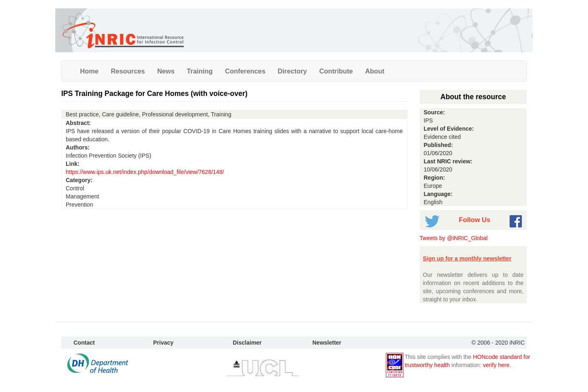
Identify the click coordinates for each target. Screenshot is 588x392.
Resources (128, 71)
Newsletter (327, 343)
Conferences (245, 71)
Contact (84, 343)
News (166, 71)
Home (89, 71)
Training (200, 71)
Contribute (336, 71)
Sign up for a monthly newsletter (467, 258)
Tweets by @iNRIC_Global (454, 238)
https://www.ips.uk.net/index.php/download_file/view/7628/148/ (145, 172)
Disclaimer (247, 343)
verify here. (497, 365)
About (375, 71)
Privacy (163, 343)
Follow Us (475, 220)
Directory (292, 71)
